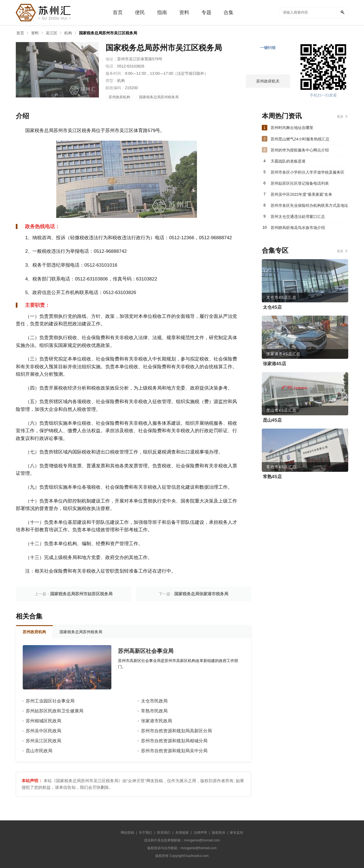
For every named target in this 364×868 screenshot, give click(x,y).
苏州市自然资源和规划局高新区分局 (176, 731)
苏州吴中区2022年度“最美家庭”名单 (301, 194)
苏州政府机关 (268, 81)
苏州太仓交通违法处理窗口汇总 (298, 217)
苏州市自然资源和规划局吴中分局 (174, 751)
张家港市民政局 (157, 721)
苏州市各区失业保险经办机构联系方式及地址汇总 (309, 207)
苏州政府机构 (119, 97)
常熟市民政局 (154, 711)
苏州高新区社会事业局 (146, 651)
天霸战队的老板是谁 (288, 161)
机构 (68, 33)
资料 (35, 33)
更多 (340, 117)
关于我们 (145, 833)
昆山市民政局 (39, 751)
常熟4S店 (272, 477)
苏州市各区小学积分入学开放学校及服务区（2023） (307, 174)
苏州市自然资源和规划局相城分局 (174, 741)
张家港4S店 (275, 364)
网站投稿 (127, 833)
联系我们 (164, 833)
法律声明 (200, 833)
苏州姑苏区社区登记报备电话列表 (300, 183)
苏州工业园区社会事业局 (50, 701)
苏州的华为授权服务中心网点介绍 (300, 150)
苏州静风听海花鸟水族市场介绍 (298, 228)
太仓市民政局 (154, 701)
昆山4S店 (272, 420)
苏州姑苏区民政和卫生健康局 (55, 711)
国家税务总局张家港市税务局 (201, 594)
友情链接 (182, 833)
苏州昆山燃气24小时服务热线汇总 (300, 139)
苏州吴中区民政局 (43, 731)
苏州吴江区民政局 (43, 741)
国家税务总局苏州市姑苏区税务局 (81, 594)
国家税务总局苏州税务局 (159, 97)
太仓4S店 (272, 307)
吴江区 (52, 33)
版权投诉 (219, 833)
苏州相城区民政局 (43, 721)
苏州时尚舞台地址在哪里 (292, 128)
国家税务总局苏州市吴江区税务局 (108, 33)
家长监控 (237, 833)
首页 (20, 33)
